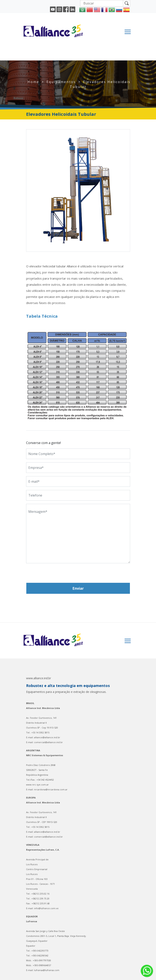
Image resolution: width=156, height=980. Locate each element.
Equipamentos (61, 82)
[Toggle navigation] (128, 32)
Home (33, 82)
